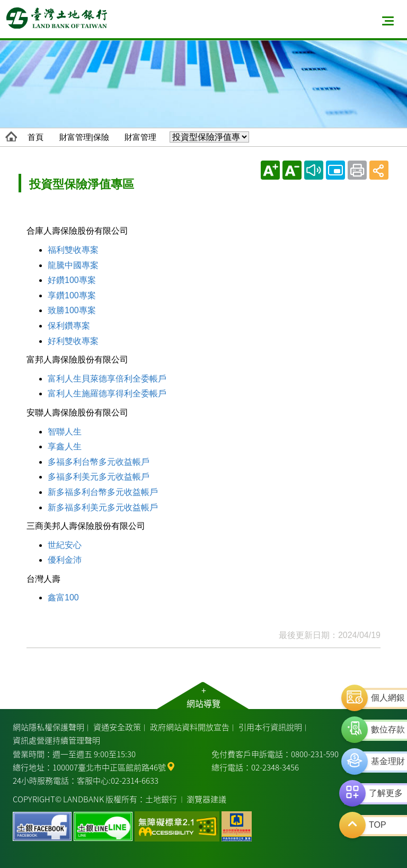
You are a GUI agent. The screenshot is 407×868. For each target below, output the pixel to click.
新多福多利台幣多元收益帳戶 (103, 492)
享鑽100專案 (72, 295)
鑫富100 (63, 597)
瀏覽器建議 (206, 799)
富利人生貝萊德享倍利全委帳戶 (107, 379)
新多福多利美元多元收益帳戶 (103, 507)
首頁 (36, 137)
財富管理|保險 (84, 137)
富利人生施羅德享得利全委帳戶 (107, 393)
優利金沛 (65, 560)
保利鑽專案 (69, 326)
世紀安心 (65, 545)
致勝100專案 (72, 310)
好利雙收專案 (73, 341)
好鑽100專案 (72, 280)
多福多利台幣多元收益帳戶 (99, 462)
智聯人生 (65, 432)
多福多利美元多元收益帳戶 (99, 477)
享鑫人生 (65, 446)
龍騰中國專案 (73, 265)
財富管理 (140, 137)
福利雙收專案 (73, 250)
